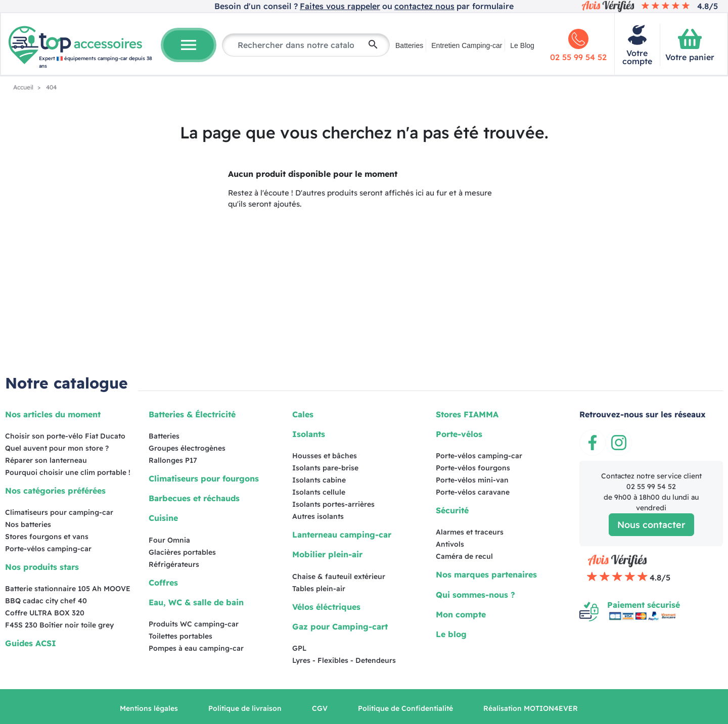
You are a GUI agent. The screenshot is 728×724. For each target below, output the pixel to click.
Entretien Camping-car (467, 45)
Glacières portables (182, 552)
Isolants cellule (319, 492)
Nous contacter (651, 525)
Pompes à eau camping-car (196, 648)
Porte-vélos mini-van (472, 480)
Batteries (409, 45)
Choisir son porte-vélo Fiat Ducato (65, 436)
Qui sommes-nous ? (475, 595)
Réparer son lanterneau (46, 460)
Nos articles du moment (53, 414)
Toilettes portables (180, 636)
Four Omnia (169, 540)
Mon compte (461, 614)
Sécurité (452, 510)
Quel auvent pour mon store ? (57, 448)
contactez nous (424, 6)
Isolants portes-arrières (333, 504)
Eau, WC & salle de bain (196, 602)
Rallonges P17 (173, 460)
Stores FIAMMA (467, 414)
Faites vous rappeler (340, 6)
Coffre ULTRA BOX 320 (45, 613)
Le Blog (522, 45)
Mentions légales (149, 708)
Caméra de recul (464, 556)
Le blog (451, 634)
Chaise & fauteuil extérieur (339, 576)
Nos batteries (28, 524)
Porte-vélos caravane (473, 492)
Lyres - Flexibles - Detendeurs (344, 660)
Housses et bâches (325, 456)
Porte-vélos (459, 434)
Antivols (450, 544)
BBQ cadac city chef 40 (46, 601)
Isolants (309, 434)
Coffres (163, 583)
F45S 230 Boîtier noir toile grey (59, 625)
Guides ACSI (31, 643)
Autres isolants (318, 516)
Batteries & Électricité (192, 414)
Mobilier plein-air (327, 554)
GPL (299, 648)
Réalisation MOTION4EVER (531, 708)
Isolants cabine (319, 480)
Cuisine (163, 518)
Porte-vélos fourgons (473, 468)
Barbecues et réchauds (194, 498)
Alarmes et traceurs (470, 532)
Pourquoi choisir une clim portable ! (68, 472)
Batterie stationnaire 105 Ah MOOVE (68, 589)
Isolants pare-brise (325, 468)
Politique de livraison (245, 708)
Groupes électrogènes (187, 448)
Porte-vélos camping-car (48, 549)
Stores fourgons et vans (47, 537)
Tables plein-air (319, 589)
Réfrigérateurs (174, 564)
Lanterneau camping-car (342, 535)
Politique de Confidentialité (405, 708)
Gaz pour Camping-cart (340, 626)
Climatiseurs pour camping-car (59, 512)
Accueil (24, 87)
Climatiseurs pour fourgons (204, 478)
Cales (303, 414)
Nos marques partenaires (486, 574)
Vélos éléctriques (326, 607)
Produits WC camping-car (194, 624)
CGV (320, 708)
